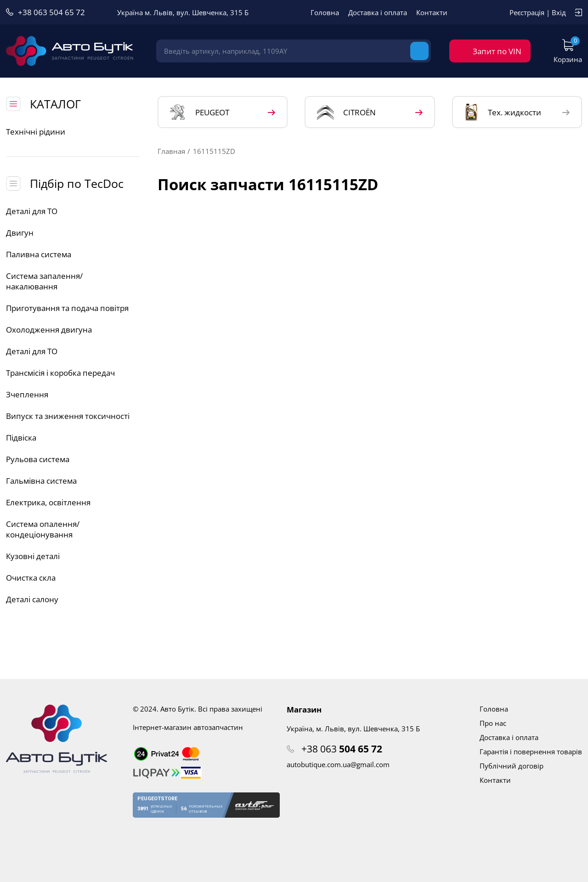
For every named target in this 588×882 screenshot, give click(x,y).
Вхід (559, 12)
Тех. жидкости (503, 112)
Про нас (493, 723)
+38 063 (342, 749)
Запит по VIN (497, 51)
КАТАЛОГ (55, 104)
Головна (325, 12)
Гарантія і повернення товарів (531, 752)
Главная (171, 151)
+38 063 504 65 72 (51, 12)
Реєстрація (527, 12)
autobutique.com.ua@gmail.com (338, 764)
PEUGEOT (200, 112)
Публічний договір (512, 766)
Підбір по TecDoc (77, 183)
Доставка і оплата (378, 12)
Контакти (432, 12)
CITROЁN (346, 112)
